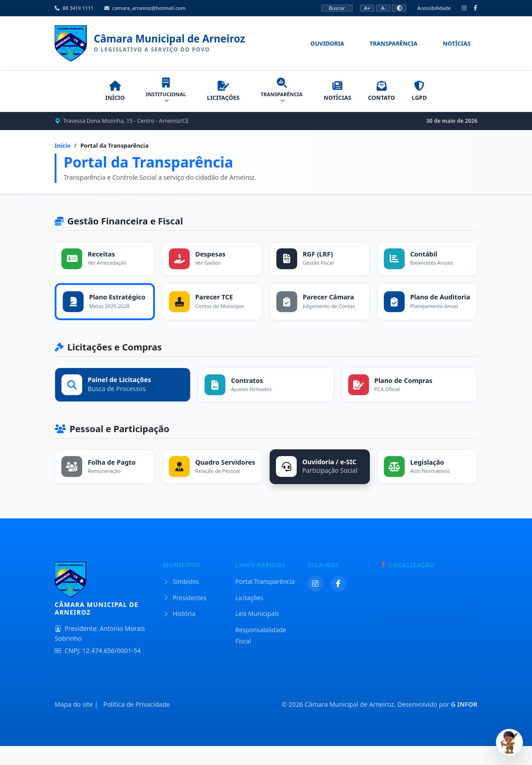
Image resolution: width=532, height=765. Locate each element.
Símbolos (181, 601)
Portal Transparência (265, 601)
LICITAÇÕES (218, 96)
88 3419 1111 (74, 8)
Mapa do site (74, 724)
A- (384, 8)
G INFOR (464, 724)
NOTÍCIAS (337, 96)
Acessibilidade (434, 8)
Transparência (393, 46)
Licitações (249, 617)
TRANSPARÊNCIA (278, 95)
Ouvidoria (327, 46)
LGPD (430, 96)
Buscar (337, 8)
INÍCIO (104, 96)
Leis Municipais (257, 633)
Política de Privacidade (137, 724)
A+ (367, 8)
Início (63, 150)
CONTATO (386, 96)
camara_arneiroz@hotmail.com (145, 8)
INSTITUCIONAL (158, 95)
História (179, 633)
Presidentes (185, 617)
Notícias (457, 46)
